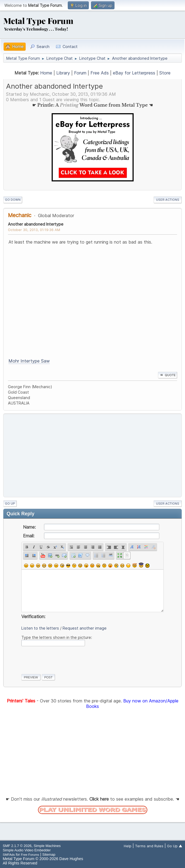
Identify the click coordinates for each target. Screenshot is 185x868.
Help (128, 846)
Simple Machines (47, 846)
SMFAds (9, 854)
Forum (80, 73)
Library (63, 73)
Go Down (13, 200)
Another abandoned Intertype (36, 224)
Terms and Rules (149, 846)
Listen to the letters (40, 628)
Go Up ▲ (175, 846)
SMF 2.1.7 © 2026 (17, 846)
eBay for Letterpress (134, 73)
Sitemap (49, 854)
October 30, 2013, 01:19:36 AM (34, 230)
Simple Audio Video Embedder (27, 850)
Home (46, 73)
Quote (168, 375)
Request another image (85, 628)
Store (165, 73)
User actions (168, 200)
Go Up (10, 504)
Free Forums (30, 854)
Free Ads (100, 73)
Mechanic (20, 215)
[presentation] (63, 659)
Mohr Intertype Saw (29, 361)
